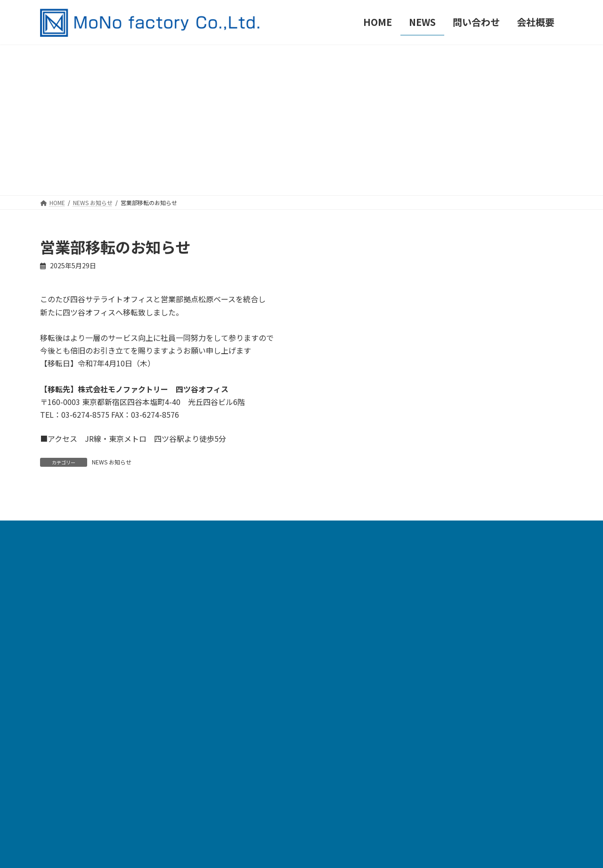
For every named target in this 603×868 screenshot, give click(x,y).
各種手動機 (244, 649)
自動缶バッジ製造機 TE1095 (271, 609)
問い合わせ (244, 751)
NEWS (236, 731)
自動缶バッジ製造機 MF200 (269, 589)
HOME (237, 568)
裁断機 (237, 670)
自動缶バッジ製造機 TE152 (269, 629)
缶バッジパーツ (251, 690)
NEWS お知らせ (112, 462)
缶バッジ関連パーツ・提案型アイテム (286, 710)
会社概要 (240, 771)
